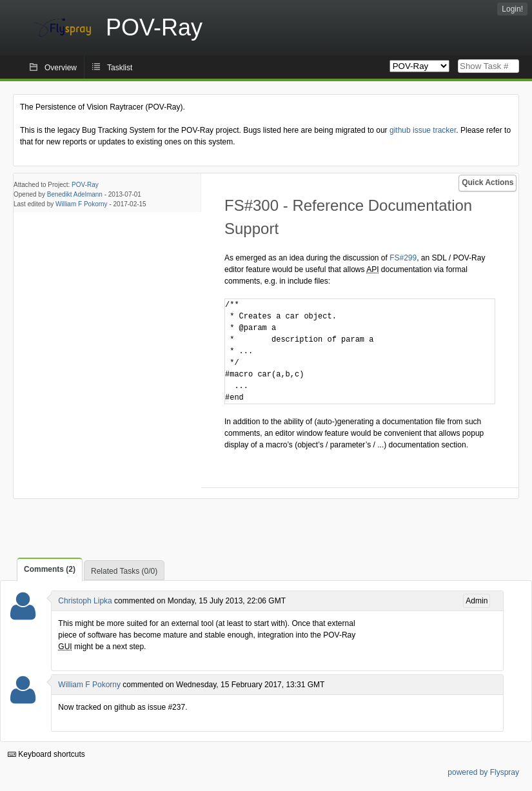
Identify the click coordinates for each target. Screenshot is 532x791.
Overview (61, 68)
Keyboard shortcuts (46, 754)
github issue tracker (423, 130)
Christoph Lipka (85, 601)
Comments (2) (50, 569)
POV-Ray (85, 185)
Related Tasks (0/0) (124, 571)
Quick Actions (488, 182)
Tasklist (120, 68)
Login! (512, 9)
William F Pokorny (82, 204)
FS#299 (403, 258)
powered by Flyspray (483, 772)
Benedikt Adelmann (75, 194)
